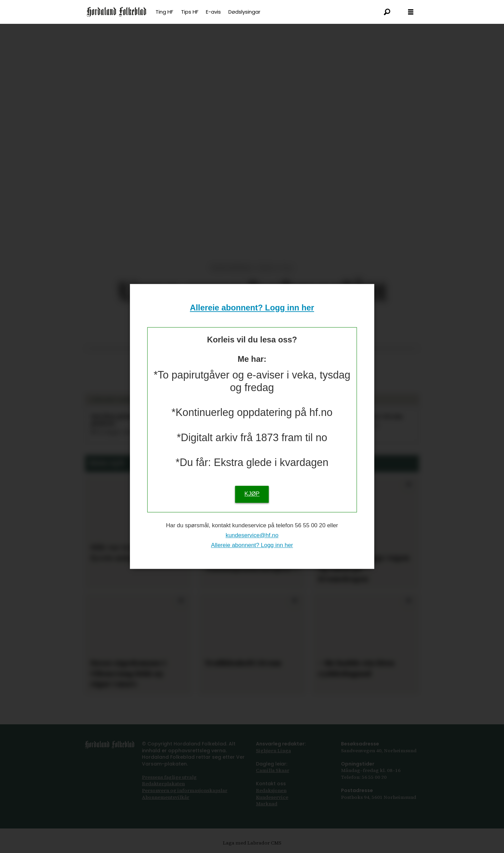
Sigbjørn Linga (273, 751)
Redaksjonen (271, 790)
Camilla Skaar (273, 770)
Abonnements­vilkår (166, 797)
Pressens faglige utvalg (169, 777)
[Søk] (387, 12)
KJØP (252, 494)
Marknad (267, 804)
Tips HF (190, 12)
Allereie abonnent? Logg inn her (252, 308)
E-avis (213, 12)
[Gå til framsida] (117, 12)
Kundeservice (272, 797)
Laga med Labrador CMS (252, 843)
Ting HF (164, 12)
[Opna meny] (411, 12)
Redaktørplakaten (163, 784)
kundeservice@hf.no (252, 535)
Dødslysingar (244, 12)
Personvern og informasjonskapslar (185, 790)
